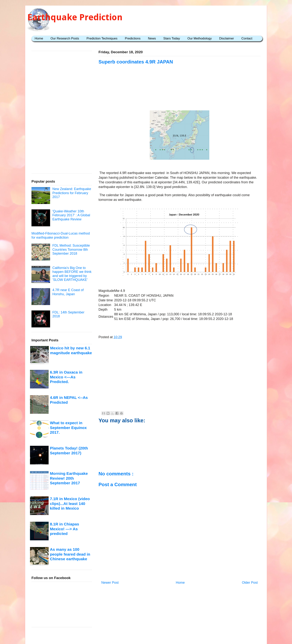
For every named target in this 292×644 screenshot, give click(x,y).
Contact (247, 38)
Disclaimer (227, 38)
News (152, 38)
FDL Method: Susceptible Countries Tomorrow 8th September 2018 (71, 250)
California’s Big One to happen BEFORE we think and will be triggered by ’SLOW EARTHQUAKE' (72, 274)
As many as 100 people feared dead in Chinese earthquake (70, 554)
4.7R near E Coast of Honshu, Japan (68, 292)
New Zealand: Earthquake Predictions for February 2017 (72, 193)
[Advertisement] (180, 88)
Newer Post (110, 583)
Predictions (133, 38)
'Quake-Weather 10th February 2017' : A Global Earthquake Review (71, 215)
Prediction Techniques (102, 38)
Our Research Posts (65, 38)
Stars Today (172, 38)
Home (39, 38)
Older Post (250, 583)
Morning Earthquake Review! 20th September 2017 (69, 478)
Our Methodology (200, 38)
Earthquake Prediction (75, 17)
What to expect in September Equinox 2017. (68, 428)
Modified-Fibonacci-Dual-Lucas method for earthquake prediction (61, 235)
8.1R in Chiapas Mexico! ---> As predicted (65, 529)
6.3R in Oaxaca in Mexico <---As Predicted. (66, 377)
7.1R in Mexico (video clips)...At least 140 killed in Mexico (70, 503)
